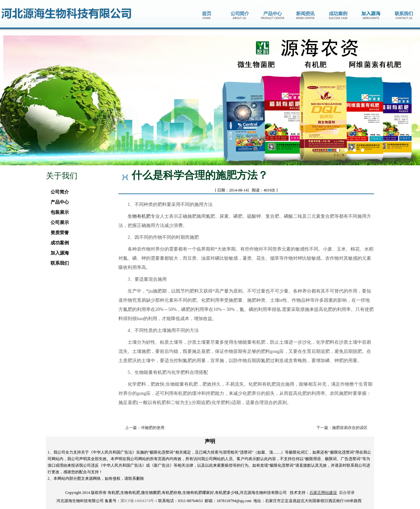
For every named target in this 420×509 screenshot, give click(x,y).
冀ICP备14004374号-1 (139, 501)
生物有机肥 (139, 216)
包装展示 (58, 212)
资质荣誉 (58, 233)
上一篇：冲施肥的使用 (145, 428)
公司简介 (58, 192)
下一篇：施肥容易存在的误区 (342, 428)
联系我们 (58, 263)
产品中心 (58, 202)
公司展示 (58, 223)
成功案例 (58, 243)
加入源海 (58, 253)
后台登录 (347, 493)
